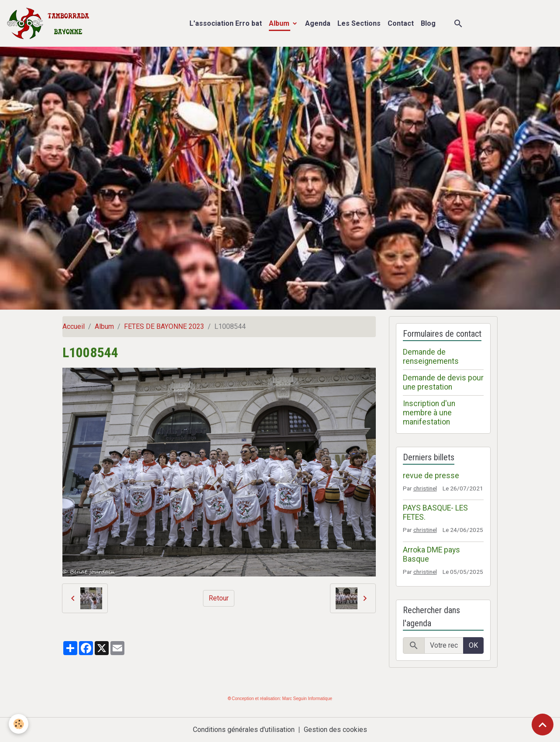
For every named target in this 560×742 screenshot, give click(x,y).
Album (280, 23)
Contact (401, 23)
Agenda (318, 23)
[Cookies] (19, 724)
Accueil (74, 326)
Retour (219, 598)
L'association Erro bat (226, 23)
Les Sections (359, 23)
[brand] (50, 23)
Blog (428, 23)
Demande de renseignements (431, 357)
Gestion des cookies (335, 730)
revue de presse (431, 476)
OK (473, 645)
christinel (425, 488)
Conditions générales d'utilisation (244, 730)
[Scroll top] (543, 725)
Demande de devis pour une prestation (443, 382)
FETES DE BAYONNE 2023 (164, 326)
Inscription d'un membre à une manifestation (429, 413)
